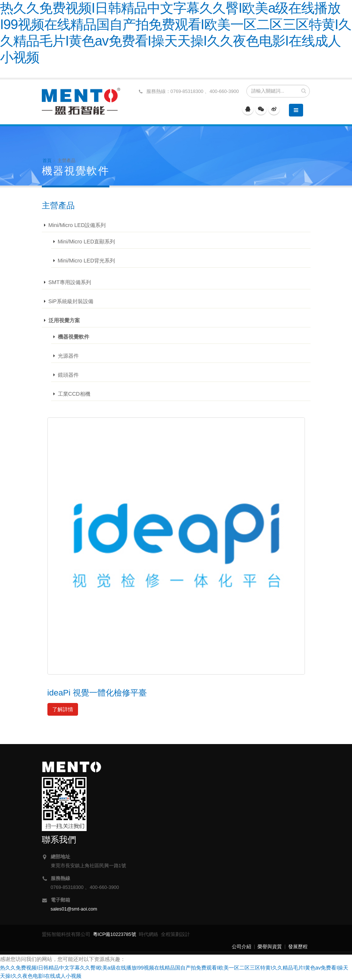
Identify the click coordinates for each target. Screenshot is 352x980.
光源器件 (68, 356)
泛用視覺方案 (64, 320)
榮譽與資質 (270, 947)
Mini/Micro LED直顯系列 (87, 242)
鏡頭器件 (68, 375)
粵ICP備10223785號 (115, 934)
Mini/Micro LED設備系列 (77, 225)
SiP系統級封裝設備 (71, 301)
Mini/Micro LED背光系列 (87, 261)
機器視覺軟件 (74, 337)
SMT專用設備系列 (70, 282)
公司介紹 (242, 947)
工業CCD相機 (74, 394)
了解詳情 (63, 709)
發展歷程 (298, 947)
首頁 (47, 161)
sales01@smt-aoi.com (74, 909)
